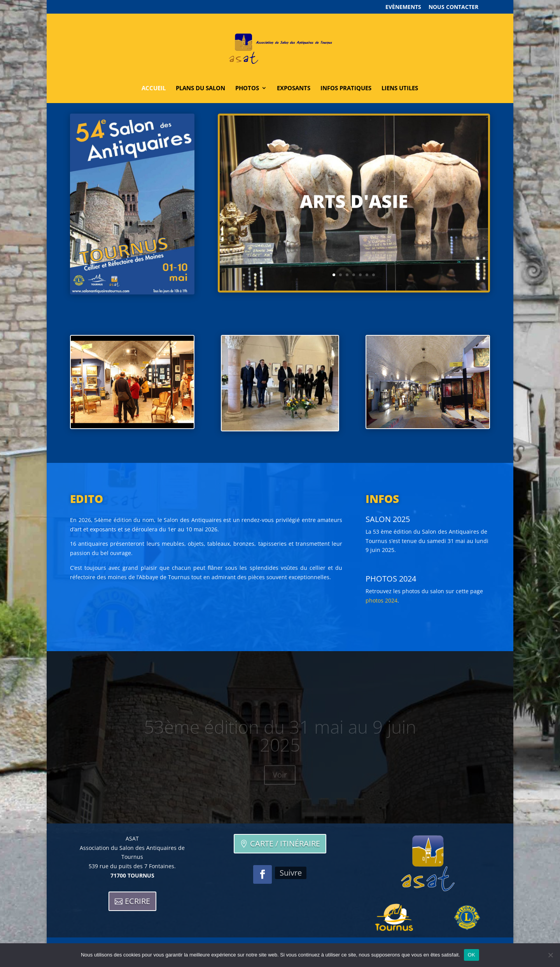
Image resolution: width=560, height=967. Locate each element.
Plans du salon (200, 88)
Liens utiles (400, 88)
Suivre (291, 873)
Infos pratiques (346, 88)
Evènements (403, 7)
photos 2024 (381, 600)
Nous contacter (453, 7)
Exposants (294, 88)
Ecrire (137, 901)
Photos (247, 88)
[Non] (550, 955)
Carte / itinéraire (285, 843)
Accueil (154, 88)
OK (472, 955)
